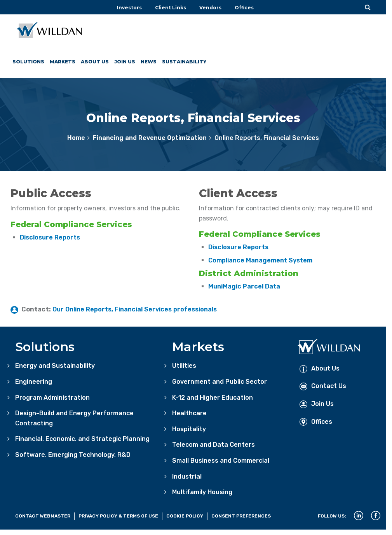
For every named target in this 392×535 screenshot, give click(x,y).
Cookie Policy (185, 516)
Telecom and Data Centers (213, 445)
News (149, 62)
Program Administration (52, 398)
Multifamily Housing (202, 492)
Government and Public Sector (220, 382)
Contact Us (323, 386)
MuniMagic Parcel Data (244, 286)
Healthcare (189, 413)
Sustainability (185, 62)
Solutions (28, 62)
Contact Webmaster (43, 516)
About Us (95, 62)
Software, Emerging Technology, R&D (73, 455)
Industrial (187, 476)
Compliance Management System (260, 260)
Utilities (184, 366)
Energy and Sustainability (55, 366)
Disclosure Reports (50, 237)
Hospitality (189, 429)
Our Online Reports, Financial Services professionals (135, 309)
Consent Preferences (241, 516)
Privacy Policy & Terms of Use (118, 516)
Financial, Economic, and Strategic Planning (82, 439)
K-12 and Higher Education (213, 398)
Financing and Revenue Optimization (150, 138)
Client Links (171, 8)
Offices (244, 8)
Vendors (210, 8)
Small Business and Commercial (221, 461)
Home (76, 138)
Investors (129, 8)
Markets (63, 62)
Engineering (34, 382)
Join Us (125, 62)
